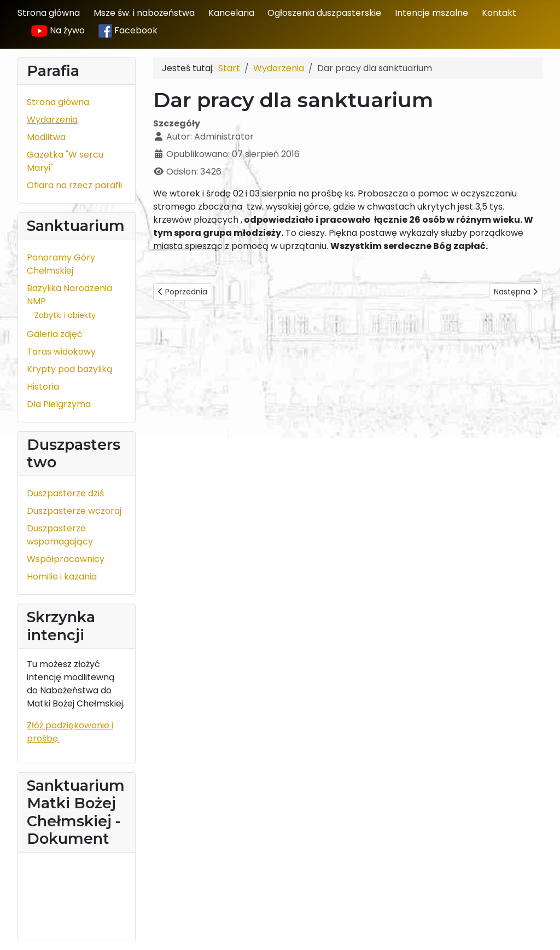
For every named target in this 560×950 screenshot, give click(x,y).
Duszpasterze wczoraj (74, 511)
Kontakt (499, 13)
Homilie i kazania (62, 577)
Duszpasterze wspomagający (60, 535)
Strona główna (49, 13)
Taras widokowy (61, 352)
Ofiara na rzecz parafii (74, 185)
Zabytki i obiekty (65, 315)
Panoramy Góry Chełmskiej (61, 264)
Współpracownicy (66, 559)
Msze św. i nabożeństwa (144, 13)
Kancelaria (231, 13)
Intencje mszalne (431, 13)
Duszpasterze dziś (65, 493)
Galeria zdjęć (55, 334)
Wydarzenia (52, 120)
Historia (43, 387)
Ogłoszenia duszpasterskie (324, 13)
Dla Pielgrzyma (59, 404)
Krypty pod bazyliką (70, 369)
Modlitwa (46, 137)
